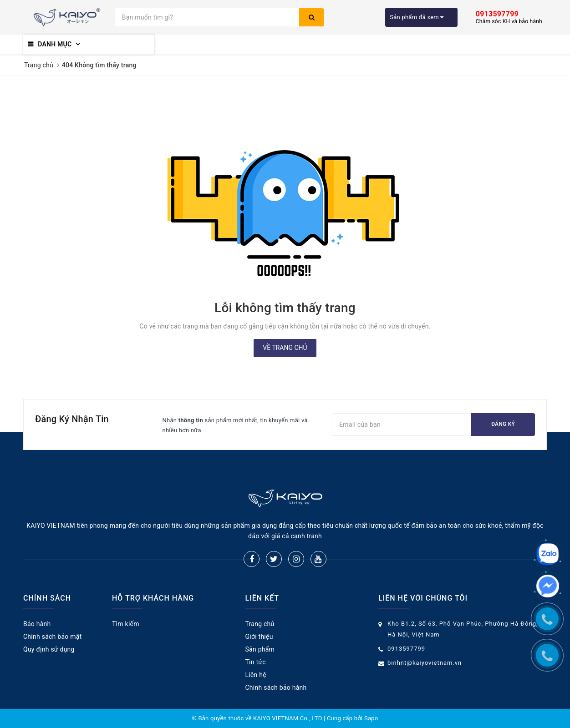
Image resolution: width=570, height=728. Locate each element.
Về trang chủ (285, 348)
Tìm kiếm (126, 624)
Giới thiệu (259, 637)
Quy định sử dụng (49, 649)
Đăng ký (503, 424)
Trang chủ (260, 624)
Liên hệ (256, 675)
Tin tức (256, 662)
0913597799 (406, 649)
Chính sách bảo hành (276, 688)
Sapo (371, 718)
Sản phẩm (260, 649)
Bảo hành (37, 624)
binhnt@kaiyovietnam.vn (425, 663)
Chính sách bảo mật (52, 637)
